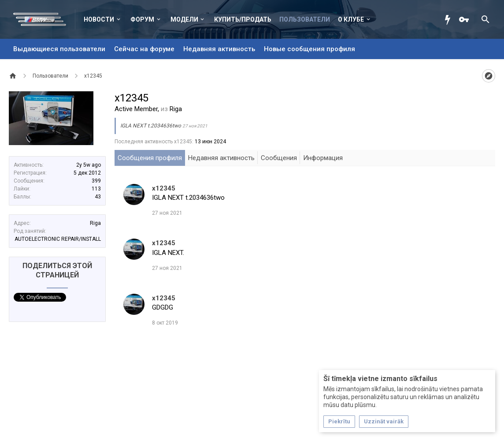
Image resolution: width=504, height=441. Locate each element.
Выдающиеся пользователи (59, 49)
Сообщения (279, 158)
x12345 (164, 188)
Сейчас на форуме (144, 49)
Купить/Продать (243, 19)
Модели (184, 19)
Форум (142, 19)
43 (98, 197)
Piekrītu (339, 421)
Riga (95, 223)
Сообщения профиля (150, 158)
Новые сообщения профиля (309, 49)
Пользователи (305, 19)
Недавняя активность (219, 49)
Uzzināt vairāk (384, 421)
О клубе (351, 19)
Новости (99, 19)
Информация (323, 158)
